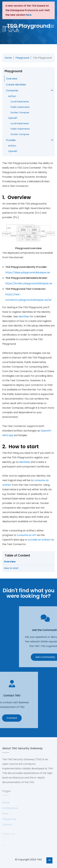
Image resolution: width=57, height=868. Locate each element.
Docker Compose (19, 113)
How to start (11, 568)
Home (8, 58)
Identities (24, 316)
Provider (11, 140)
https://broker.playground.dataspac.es (29, 283)
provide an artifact (40, 540)
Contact (7, 825)
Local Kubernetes (19, 102)
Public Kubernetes (19, 107)
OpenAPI (13, 118)
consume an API (26, 535)
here (29, 15)
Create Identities (16, 85)
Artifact (12, 96)
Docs (5, 814)
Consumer (12, 91)
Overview (12, 79)
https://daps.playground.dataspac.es (28, 272)
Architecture (10, 808)
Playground (22, 58)
